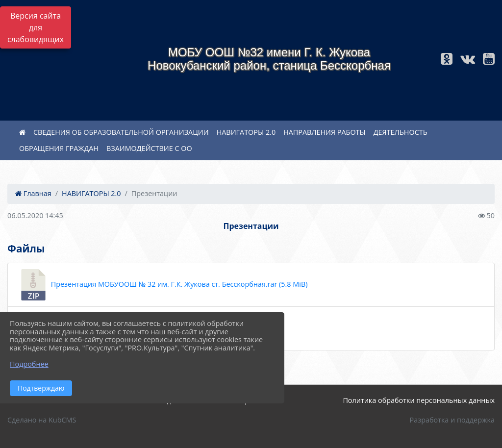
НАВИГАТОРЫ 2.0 (246, 132)
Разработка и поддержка (452, 420)
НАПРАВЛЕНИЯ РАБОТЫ (325, 132)
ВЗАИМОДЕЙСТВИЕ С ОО (149, 148)
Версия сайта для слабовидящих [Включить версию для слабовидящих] (36, 27)
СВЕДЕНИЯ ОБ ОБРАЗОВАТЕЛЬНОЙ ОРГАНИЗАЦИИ (121, 132)
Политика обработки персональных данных (419, 400)
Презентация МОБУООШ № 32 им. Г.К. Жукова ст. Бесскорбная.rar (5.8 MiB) (163, 285)
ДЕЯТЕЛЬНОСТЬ (401, 132)
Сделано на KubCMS (42, 420)
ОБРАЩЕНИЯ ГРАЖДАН (59, 148)
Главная (33, 193)
